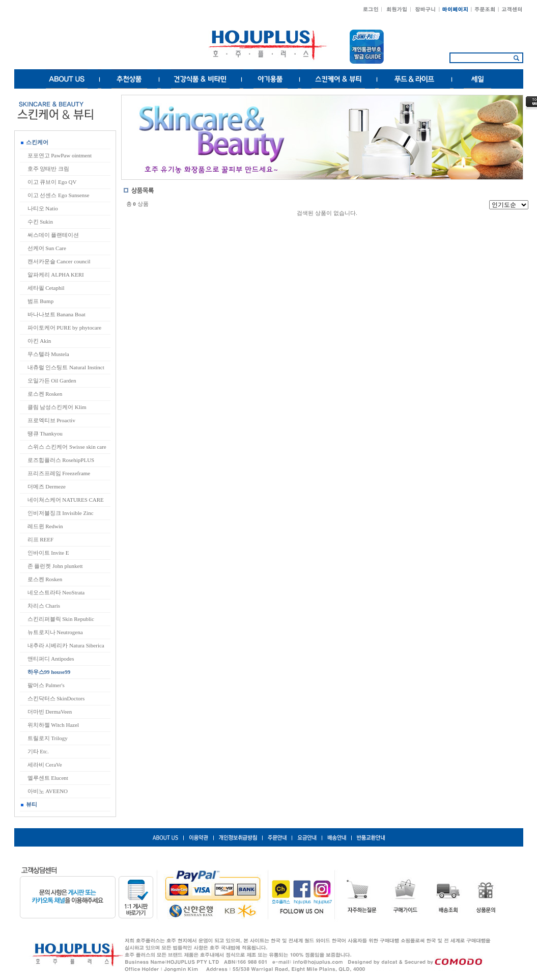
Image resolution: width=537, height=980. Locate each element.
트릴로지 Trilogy (48, 738)
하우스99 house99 (49, 672)
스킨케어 (35, 142)
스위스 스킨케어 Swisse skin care (67, 447)
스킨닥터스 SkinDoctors (56, 698)
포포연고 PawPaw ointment (60, 155)
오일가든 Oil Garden (52, 380)
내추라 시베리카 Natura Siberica (66, 645)
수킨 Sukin (40, 222)
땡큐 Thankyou (45, 433)
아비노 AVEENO (48, 791)
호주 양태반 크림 (49, 169)
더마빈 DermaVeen (50, 712)
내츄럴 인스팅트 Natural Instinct (66, 367)
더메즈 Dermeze (47, 486)
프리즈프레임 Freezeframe (59, 473)
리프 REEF (41, 539)
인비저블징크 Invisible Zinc (61, 513)
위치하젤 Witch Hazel (53, 725)
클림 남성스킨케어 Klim (57, 407)
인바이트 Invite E (48, 553)
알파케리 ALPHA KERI (56, 275)
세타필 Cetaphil (46, 288)
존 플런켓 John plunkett (55, 566)
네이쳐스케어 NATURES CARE (66, 500)
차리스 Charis (44, 606)
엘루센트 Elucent (48, 778)
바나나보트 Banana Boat (56, 314)
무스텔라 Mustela (48, 354)
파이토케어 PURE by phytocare (65, 328)
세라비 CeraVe (45, 765)
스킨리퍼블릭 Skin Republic (61, 619)
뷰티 (29, 804)
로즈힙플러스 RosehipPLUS (61, 460)
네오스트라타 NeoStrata (56, 592)
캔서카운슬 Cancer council (59, 261)
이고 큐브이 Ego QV (52, 182)
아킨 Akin (39, 341)
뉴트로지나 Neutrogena (55, 632)
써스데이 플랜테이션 (53, 235)
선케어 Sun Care (47, 248)
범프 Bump (41, 301)
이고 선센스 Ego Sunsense (59, 195)
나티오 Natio (43, 208)
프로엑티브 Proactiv (51, 420)
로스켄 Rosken (45, 394)
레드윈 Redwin (45, 526)
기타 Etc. (38, 751)
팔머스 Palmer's (46, 685)
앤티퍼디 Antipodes (51, 659)
